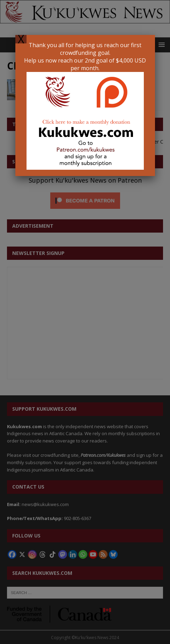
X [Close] (21, 39)
